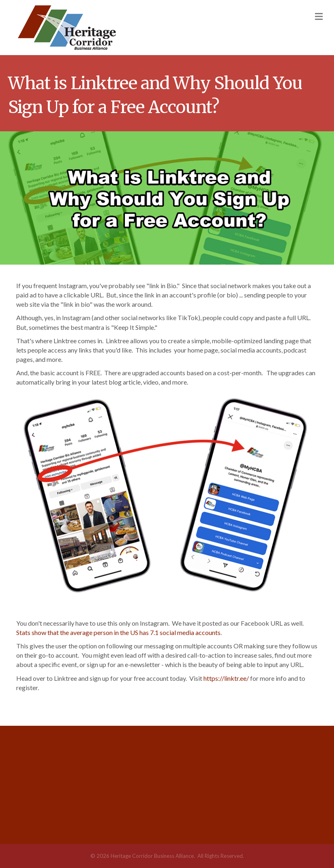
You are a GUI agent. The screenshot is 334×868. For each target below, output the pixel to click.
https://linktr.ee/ (226, 678)
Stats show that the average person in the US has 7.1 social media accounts (118, 632)
